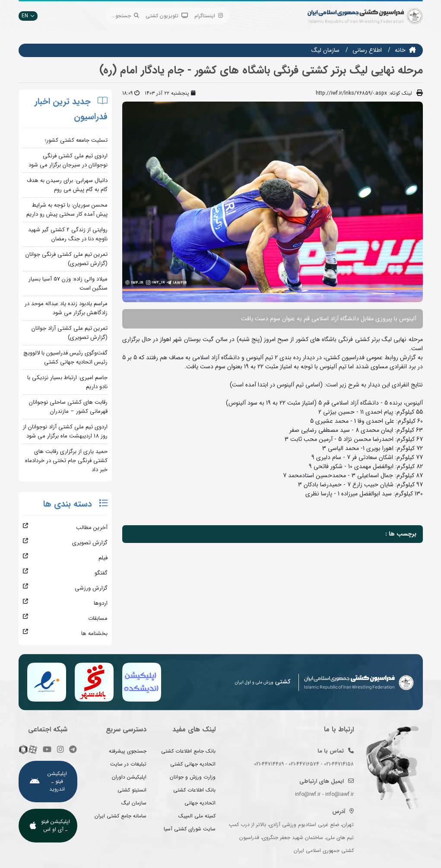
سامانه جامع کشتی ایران (121, 816)
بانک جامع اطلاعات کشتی (188, 751)
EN (28, 16)
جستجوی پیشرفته (128, 751)
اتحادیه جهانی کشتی (193, 764)
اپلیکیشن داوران (129, 777)
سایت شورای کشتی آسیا (190, 829)
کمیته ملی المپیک (197, 816)
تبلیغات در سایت (128, 764)
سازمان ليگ (325, 50)
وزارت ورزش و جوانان (193, 777)
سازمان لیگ (134, 803)
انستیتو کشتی (132, 790)
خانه (400, 50)
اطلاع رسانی (367, 50)
